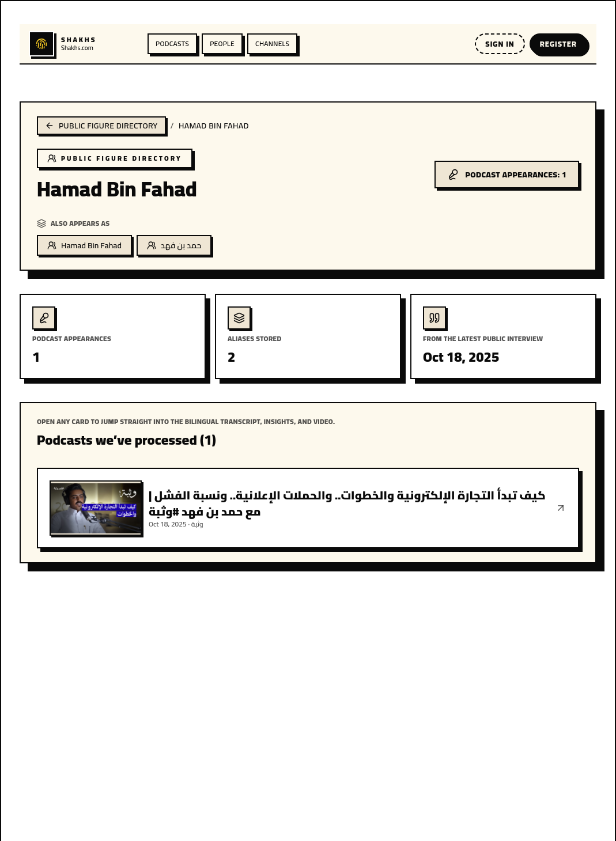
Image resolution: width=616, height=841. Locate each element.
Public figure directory (101, 126)
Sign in (500, 44)
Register (558, 44)
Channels (272, 43)
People (222, 43)
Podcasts (172, 43)
